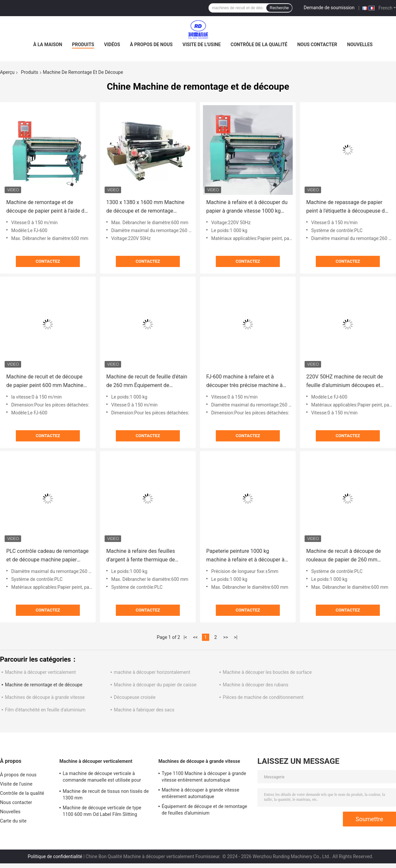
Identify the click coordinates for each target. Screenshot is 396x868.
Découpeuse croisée (135, 697)
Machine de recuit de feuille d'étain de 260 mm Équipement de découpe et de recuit (147, 382)
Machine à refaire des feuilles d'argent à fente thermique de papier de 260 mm (141, 556)
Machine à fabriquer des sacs (144, 710)
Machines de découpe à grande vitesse (45, 697)
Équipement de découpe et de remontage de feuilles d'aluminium (204, 810)
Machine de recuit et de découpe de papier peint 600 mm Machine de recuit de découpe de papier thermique (45, 382)
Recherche (279, 8)
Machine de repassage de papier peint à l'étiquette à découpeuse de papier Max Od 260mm (347, 207)
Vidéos (112, 45)
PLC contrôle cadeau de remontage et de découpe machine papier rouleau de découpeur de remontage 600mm (48, 556)
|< (185, 637)
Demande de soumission (329, 8)
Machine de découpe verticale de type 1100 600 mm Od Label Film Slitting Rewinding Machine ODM (102, 812)
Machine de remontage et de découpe (44, 685)
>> (226, 637)
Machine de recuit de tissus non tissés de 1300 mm (106, 794)
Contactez (48, 261)
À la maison (48, 45)
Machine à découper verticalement (40, 672)
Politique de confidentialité (55, 856)
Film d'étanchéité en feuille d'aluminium (45, 710)
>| (236, 637)
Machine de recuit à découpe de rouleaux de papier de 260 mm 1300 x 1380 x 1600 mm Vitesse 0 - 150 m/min (347, 556)
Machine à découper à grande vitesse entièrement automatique (200, 793)
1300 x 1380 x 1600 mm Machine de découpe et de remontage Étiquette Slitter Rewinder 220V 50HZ (145, 207)
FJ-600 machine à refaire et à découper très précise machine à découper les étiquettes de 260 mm (248, 382)
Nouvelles (360, 45)
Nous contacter (317, 45)
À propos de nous (151, 45)
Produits (83, 45)
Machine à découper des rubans (256, 685)
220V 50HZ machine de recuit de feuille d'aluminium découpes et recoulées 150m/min (345, 382)
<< (195, 637)
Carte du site (13, 821)
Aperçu (7, 72)
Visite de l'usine (202, 45)
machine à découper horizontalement (152, 672)
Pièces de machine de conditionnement (263, 697)
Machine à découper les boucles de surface (267, 672)
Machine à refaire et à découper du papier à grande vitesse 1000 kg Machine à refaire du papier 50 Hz (247, 207)
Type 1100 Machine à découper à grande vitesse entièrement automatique (204, 777)
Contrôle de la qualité (259, 45)
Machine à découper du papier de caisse (155, 685)
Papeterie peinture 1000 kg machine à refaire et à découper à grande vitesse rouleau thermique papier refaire (245, 556)
